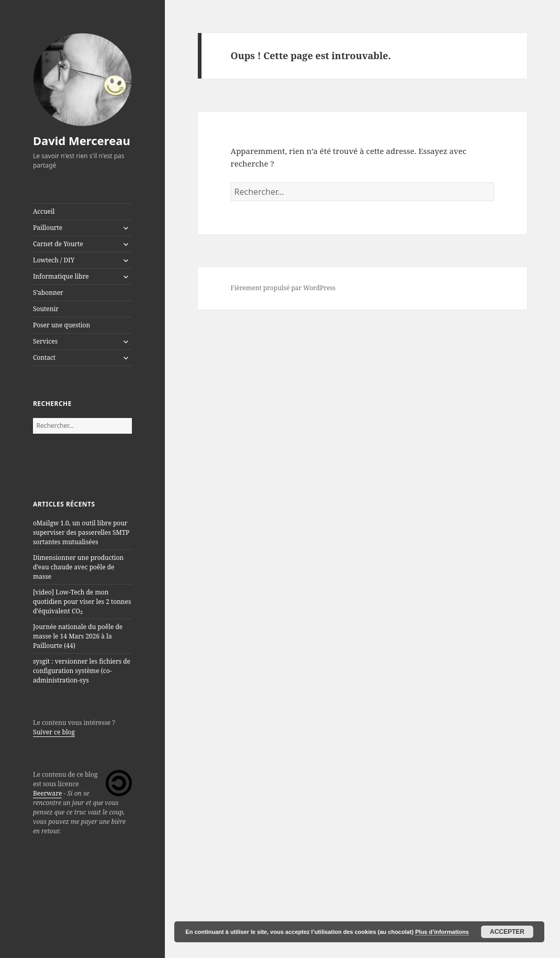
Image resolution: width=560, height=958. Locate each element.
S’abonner (48, 293)
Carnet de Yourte (58, 244)
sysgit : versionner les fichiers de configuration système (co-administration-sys (82, 671)
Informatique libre (61, 276)
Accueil (44, 211)
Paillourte (48, 228)
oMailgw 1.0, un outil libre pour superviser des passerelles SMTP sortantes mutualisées (81, 532)
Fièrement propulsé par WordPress (283, 288)
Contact (44, 357)
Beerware (48, 793)
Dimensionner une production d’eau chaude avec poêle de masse (78, 567)
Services (45, 341)
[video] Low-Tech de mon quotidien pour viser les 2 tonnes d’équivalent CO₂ (82, 602)
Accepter (507, 932)
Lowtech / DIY (54, 260)
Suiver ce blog (54, 732)
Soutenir (46, 309)
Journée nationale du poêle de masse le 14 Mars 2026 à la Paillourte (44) (78, 636)
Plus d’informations (442, 932)
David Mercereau (82, 140)
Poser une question (61, 325)
